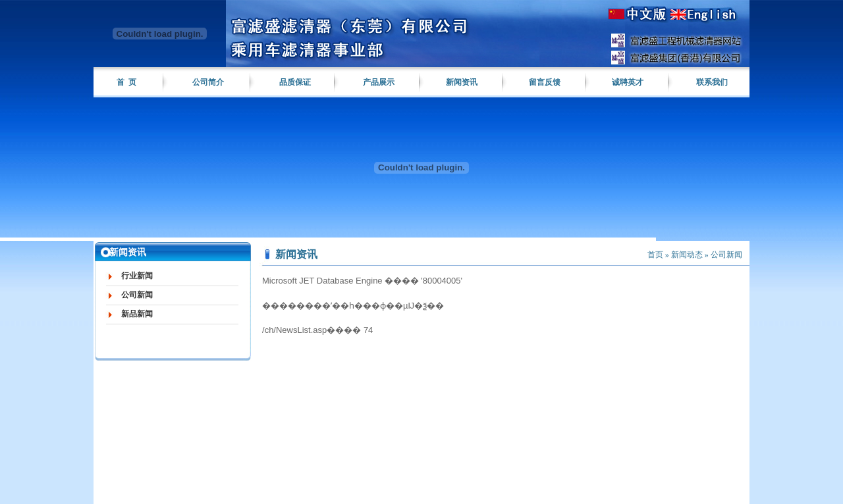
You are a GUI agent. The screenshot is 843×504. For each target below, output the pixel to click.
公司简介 (208, 82)
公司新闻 (137, 295)
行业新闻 (137, 276)
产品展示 (379, 82)
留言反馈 (545, 82)
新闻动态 (687, 255)
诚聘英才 (628, 82)
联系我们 (712, 82)
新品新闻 (137, 314)
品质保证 (295, 82)
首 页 (126, 82)
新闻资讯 (462, 82)
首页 (655, 255)
